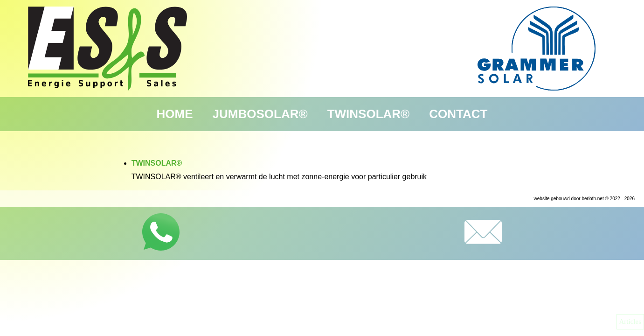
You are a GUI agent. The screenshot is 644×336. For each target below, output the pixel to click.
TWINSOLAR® (369, 114)
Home (175, 114)
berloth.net (592, 199)
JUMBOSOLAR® (260, 114)
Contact (458, 114)
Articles (630, 322)
